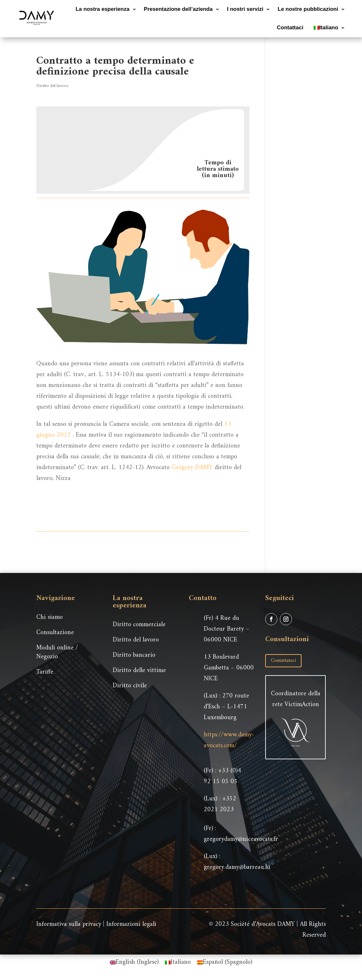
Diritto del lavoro (52, 86)
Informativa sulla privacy (69, 924)
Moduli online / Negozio (57, 652)
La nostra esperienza (102, 9)
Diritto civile (130, 686)
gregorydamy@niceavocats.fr (241, 839)
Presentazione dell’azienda (178, 9)
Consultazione (55, 633)
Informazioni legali (131, 924)
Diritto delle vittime (139, 671)
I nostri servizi (245, 9)
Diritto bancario (134, 655)
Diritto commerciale (139, 625)
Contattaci (290, 28)
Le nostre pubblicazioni (308, 9)
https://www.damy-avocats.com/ (229, 740)
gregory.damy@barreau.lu (237, 867)
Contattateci (283, 661)
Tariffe (45, 672)
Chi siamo (50, 617)
